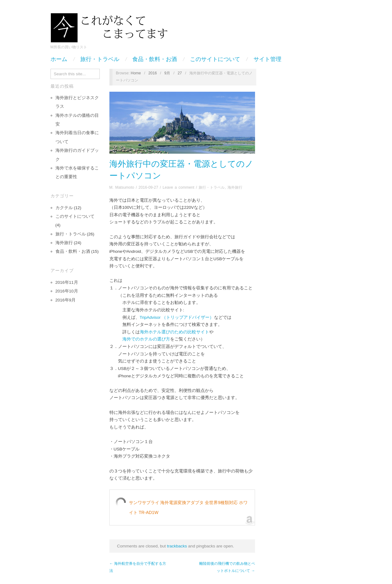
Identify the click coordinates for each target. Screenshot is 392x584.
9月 (167, 73)
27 (180, 73)
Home (136, 73)
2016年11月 (67, 282)
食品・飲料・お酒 (155, 59)
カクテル (64, 208)
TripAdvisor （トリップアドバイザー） (177, 317)
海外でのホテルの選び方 (146, 339)
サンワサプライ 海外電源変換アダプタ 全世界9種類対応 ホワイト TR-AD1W (188, 507)
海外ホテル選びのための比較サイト (174, 332)
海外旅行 (64, 243)
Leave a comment (178, 187)
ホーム (59, 59)
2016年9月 (66, 300)
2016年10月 (67, 291)
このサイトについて (215, 59)
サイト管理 (267, 59)
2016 (153, 73)
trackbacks (177, 546)
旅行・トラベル (100, 59)
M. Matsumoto (122, 187)
